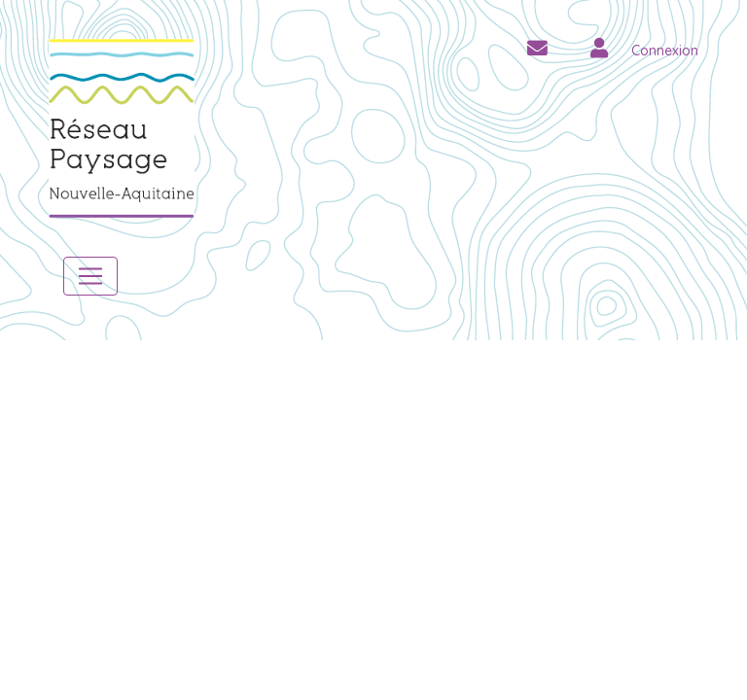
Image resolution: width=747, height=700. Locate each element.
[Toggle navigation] (90, 276)
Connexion (665, 51)
